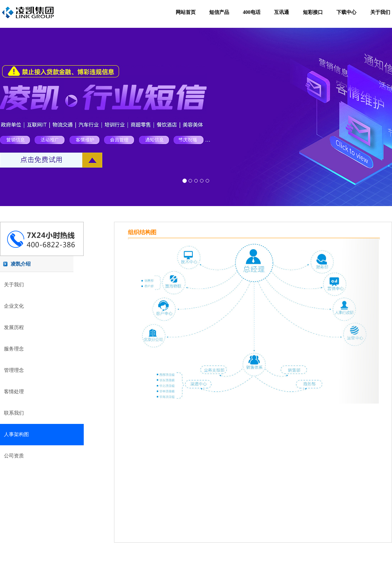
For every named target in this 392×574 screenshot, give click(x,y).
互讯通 (282, 12)
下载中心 (346, 12)
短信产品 (219, 12)
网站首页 (186, 12)
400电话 (252, 12)
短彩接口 (313, 12)
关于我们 (380, 12)
